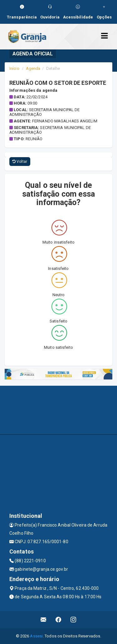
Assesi (36, 636)
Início (14, 68)
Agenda (33, 68)
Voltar (20, 162)
